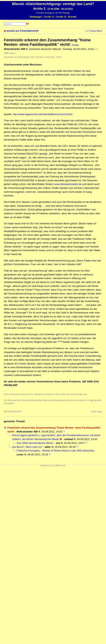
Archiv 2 (61, 17)
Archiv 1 (49, 17)
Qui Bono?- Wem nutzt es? (27, 447)
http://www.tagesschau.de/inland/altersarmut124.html (43, 114)
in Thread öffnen (95, 31)
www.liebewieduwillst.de (68, 184)
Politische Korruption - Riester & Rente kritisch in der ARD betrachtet (55, 451)
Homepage (36, 17)
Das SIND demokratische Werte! (35, 443)
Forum (72, 17)
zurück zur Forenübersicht (22, 31)
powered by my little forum (53, 465)
